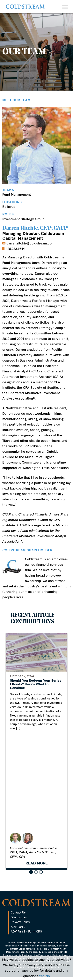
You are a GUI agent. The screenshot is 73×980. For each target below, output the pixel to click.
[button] (31, 872)
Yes (42, 976)
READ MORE (37, 865)
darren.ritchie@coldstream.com (30, 244)
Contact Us (18, 913)
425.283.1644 (15, 249)
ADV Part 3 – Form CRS (26, 932)
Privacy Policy (20, 922)
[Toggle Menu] (65, 7)
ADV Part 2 (18, 927)
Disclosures (19, 918)
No (48, 976)
